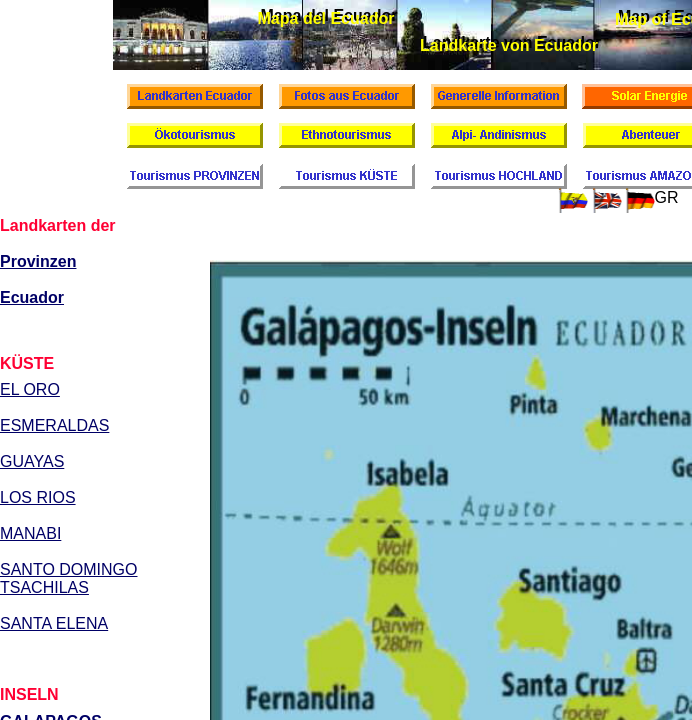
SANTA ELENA (54, 623)
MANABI (30, 533)
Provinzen (38, 261)
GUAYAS (32, 461)
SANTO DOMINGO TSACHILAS (69, 578)
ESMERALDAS (54, 425)
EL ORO (30, 389)
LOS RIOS (38, 497)
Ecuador (32, 297)
